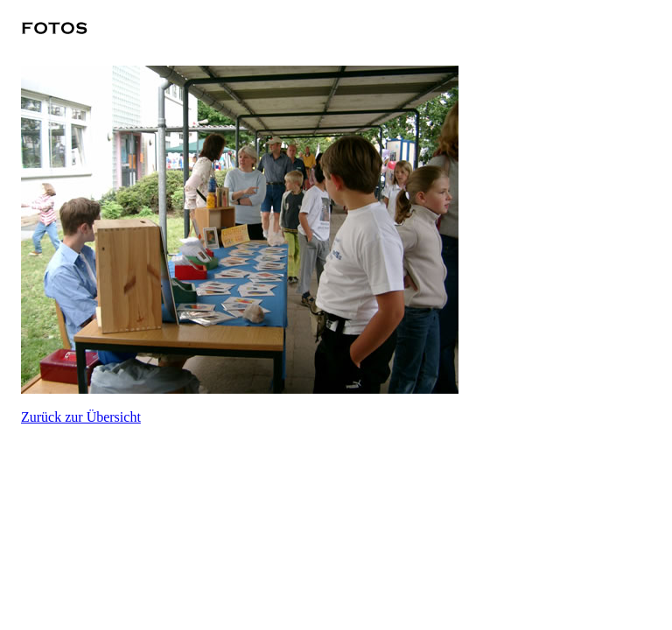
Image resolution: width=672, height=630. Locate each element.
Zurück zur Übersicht (81, 417)
